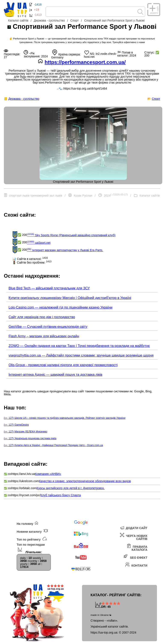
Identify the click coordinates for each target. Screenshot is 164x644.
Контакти (136, 565)
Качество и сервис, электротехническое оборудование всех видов (85, 481)
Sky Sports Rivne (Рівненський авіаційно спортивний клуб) (71, 235)
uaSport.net (39, 242)
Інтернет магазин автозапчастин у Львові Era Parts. (65, 250)
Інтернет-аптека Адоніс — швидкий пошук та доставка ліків (55, 375)
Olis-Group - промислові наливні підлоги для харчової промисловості (63, 365)
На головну (27, 523)
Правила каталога (137, 547)
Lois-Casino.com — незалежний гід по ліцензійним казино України (60, 307)
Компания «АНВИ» (48, 474)
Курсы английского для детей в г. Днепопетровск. (71, 488)
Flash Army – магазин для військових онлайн (44, 336)
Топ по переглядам (31, 547)
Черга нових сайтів (134, 536)
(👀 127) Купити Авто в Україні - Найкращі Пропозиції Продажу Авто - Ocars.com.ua (53, 445)
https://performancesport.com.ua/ (85, 62)
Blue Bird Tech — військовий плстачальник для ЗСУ (49, 288)
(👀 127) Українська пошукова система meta (30, 438)
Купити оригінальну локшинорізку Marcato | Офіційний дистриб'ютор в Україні (70, 298)
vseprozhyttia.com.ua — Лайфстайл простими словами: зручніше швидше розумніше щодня (81, 355)
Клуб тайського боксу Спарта (61, 495)
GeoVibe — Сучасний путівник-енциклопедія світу (48, 327)
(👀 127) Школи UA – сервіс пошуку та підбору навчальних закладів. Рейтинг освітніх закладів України (65, 418)
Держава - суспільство (24, 99)
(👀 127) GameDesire (16, 425)
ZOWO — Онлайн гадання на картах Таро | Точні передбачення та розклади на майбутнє (79, 346)
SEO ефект (135, 557)
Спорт (156, 99)
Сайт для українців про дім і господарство (42, 317)
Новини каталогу (32, 531)
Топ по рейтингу (32, 539)
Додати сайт (134, 527)
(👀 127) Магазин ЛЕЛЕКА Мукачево (26, 432)
